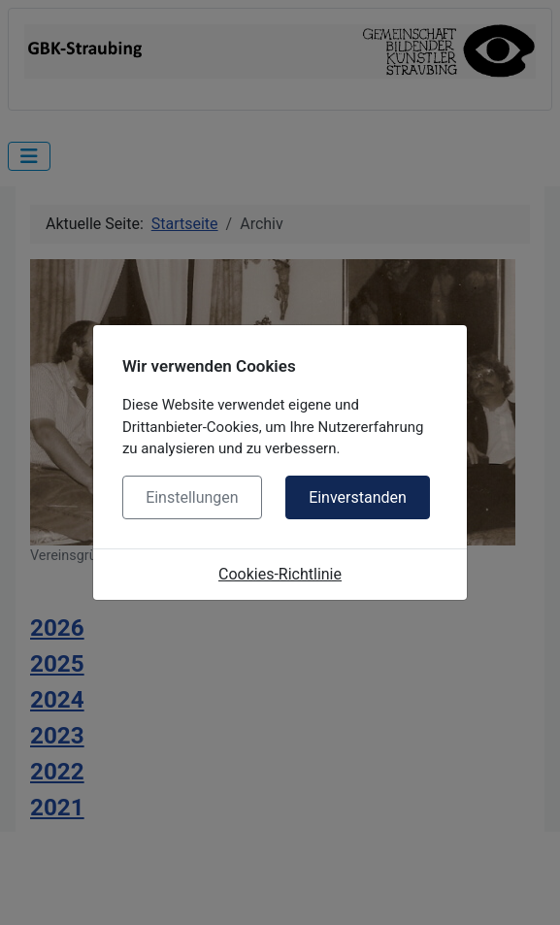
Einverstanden (358, 497)
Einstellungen (192, 497)
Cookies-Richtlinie (280, 574)
